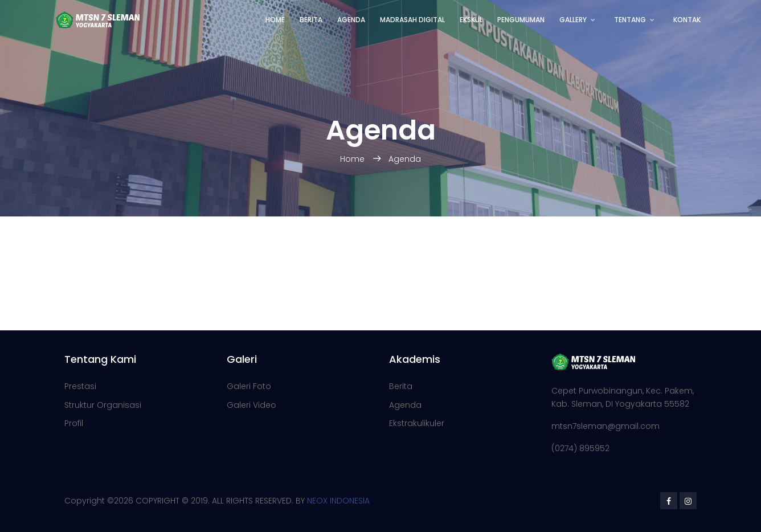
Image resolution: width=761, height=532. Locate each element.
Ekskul (471, 20)
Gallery (573, 20)
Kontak (687, 20)
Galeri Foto (249, 386)
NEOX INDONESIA (338, 501)
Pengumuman (521, 20)
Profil (74, 423)
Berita (311, 20)
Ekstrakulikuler (417, 423)
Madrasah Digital (412, 20)
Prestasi (80, 386)
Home (275, 20)
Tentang (630, 20)
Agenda (351, 20)
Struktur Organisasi (103, 405)
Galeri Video (251, 405)
